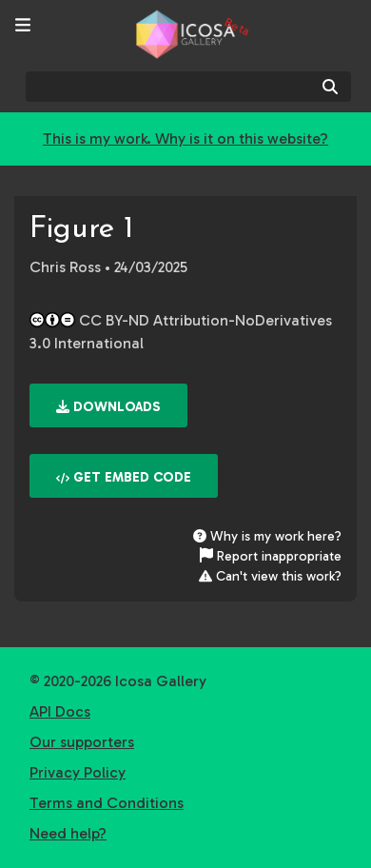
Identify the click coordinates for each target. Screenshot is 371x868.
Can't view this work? (270, 576)
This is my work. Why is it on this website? (185, 138)
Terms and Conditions (107, 803)
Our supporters (82, 742)
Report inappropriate (271, 556)
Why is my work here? (267, 536)
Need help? (68, 833)
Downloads (108, 407)
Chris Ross (65, 267)
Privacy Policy (78, 772)
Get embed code (124, 477)
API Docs (60, 711)
